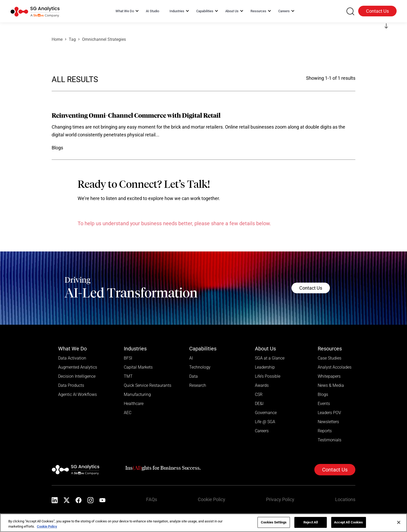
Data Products (71, 385)
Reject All (311, 522)
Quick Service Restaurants (148, 385)
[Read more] (203, 132)
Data (194, 376)
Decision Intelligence (77, 376)
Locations (345, 499)
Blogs (323, 394)
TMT (128, 376)
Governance (266, 413)
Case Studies (330, 358)
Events (324, 404)
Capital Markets (138, 367)
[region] (203, 523)
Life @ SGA (265, 422)
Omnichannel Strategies (104, 39)
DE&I (259, 404)
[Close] (399, 522)
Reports (325, 431)
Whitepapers (329, 376)
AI (191, 358)
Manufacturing (137, 394)
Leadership (265, 367)
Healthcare (134, 404)
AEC (128, 413)
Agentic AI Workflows (77, 394)
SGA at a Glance (270, 358)
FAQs (152, 499)
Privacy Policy (280, 499)
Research (198, 385)
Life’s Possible (268, 376)
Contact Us (377, 11)
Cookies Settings (274, 522)
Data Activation (72, 358)
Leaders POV (329, 413)
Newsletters (328, 422)
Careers (262, 431)
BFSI (128, 358)
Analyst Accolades (335, 367)
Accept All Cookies (348, 522)
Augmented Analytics (78, 367)
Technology (200, 367)
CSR (259, 394)
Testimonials (330, 440)
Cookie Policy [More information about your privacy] (47, 526)
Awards (262, 385)
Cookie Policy (212, 499)
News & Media (331, 385)
